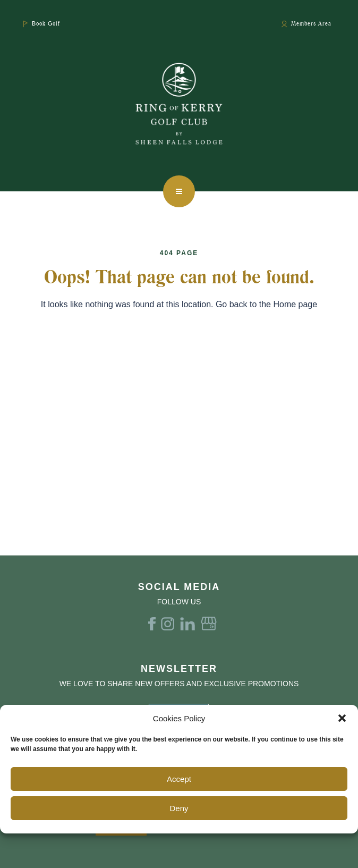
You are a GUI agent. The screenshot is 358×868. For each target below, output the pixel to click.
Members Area (311, 23)
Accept (179, 779)
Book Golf (46, 23)
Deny (179, 808)
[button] (342, 718)
